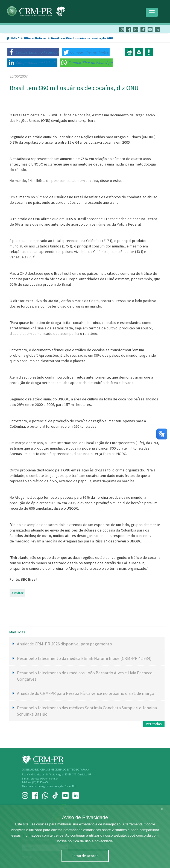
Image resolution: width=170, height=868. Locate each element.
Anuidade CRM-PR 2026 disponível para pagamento (65, 644)
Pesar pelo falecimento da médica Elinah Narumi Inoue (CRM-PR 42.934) (84, 658)
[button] (33, 52)
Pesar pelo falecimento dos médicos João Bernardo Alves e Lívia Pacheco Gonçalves (85, 676)
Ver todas (154, 724)
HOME (15, 38)
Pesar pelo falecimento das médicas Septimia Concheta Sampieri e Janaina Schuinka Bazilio (87, 711)
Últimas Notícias (35, 38)
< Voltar (17, 593)
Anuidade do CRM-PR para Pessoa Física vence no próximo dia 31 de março (86, 693)
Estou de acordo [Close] (85, 856)
